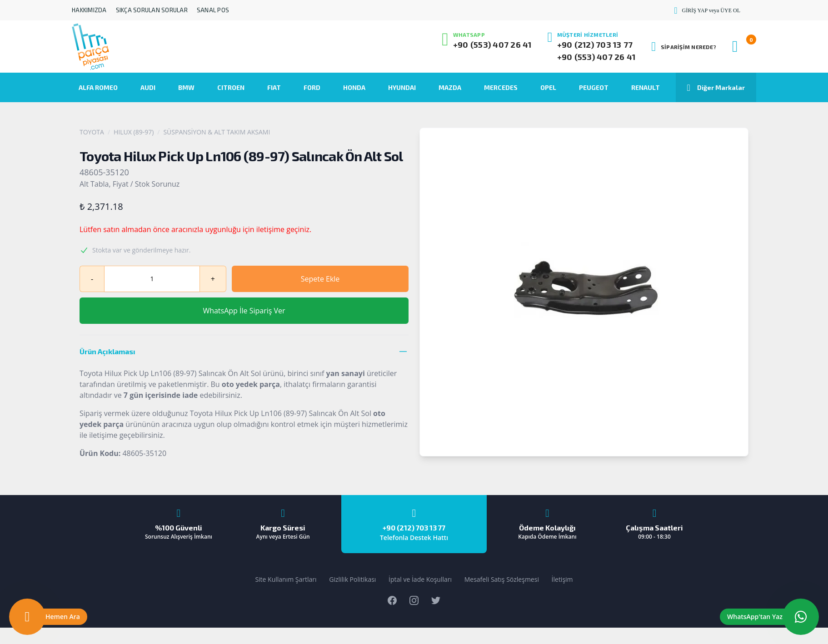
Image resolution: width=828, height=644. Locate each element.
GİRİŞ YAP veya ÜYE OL (707, 10)
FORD (312, 87)
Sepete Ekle (320, 279)
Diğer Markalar (716, 88)
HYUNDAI (402, 87)
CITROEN (231, 87)
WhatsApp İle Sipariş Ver (244, 311)
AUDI (148, 87)
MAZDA (450, 87)
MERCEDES (501, 87)
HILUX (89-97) (134, 132)
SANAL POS (213, 10)
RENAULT (646, 87)
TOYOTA (92, 132)
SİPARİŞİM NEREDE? (684, 47)
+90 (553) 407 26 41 (492, 45)
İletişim (562, 579)
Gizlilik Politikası (352, 579)
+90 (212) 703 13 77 (595, 45)
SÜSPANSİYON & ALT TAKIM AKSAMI (217, 132)
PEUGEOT (594, 87)
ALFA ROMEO (98, 87)
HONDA (354, 87)
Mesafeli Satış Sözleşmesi (502, 579)
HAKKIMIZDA (89, 10)
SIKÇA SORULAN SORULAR (152, 10)
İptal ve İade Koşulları (420, 579)
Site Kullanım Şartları (286, 579)
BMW (186, 87)
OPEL (548, 87)
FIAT (274, 87)
